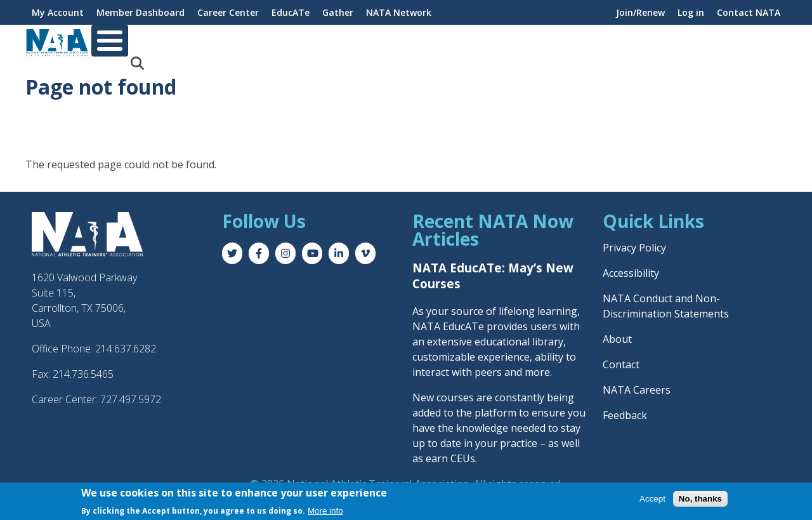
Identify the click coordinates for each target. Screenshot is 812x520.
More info (325, 511)
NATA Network (399, 12)
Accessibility (631, 263)
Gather (338, 12)
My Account (58, 12)
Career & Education (280, 41)
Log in (691, 12)
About (118, 41)
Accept (652, 499)
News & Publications (711, 41)
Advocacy (620, 41)
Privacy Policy (634, 237)
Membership (184, 41)
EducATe (291, 12)
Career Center (228, 12)
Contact (621, 354)
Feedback (625, 405)
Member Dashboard (141, 12)
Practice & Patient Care (523, 41)
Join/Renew (640, 12)
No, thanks (700, 499)
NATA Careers (637, 380)
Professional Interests (397, 41)
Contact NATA (749, 12)
